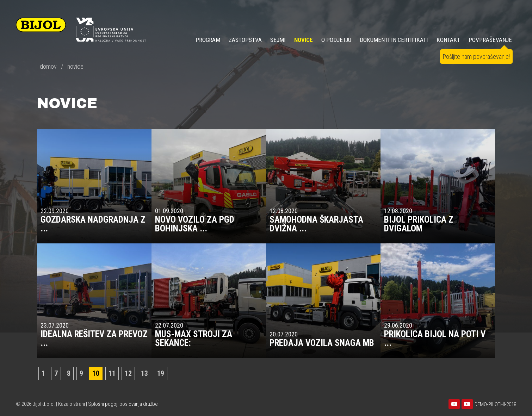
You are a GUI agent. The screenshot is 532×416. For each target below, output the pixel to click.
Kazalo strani (72, 404)
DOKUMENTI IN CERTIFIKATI (394, 40)
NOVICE (304, 40)
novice (75, 66)
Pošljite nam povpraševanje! (476, 57)
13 (144, 373)
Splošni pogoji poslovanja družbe (123, 404)
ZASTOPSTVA (245, 40)
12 (128, 373)
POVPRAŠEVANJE (490, 40)
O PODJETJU (336, 40)
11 (112, 373)
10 (96, 373)
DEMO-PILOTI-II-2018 (495, 404)
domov (48, 66)
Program (208, 40)
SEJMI (278, 40)
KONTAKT (448, 40)
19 (161, 373)
